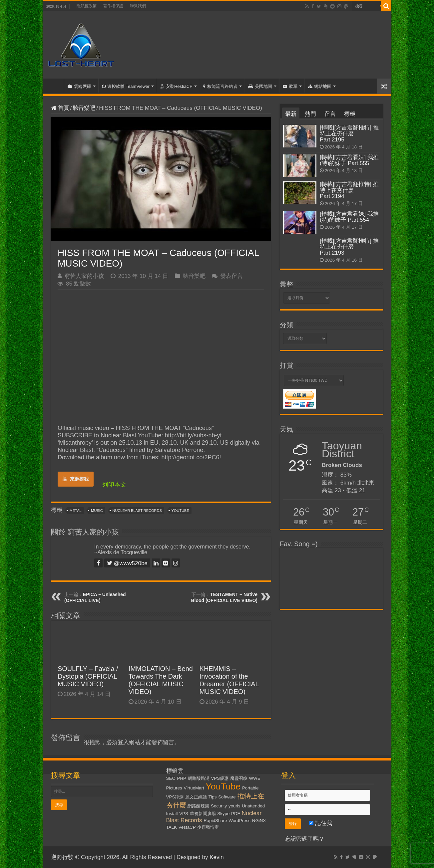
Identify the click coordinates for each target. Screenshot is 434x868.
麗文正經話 (196, 797)
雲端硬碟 (79, 86)
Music (97, 511)
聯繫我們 (138, 6)
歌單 (290, 86)
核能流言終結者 (220, 86)
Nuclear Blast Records (137, 511)
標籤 (350, 114)
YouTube (180, 511)
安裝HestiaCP (176, 86)
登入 (123, 742)
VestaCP (187, 827)
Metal (76, 511)
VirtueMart (194, 788)
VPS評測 (175, 797)
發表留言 (231, 276)
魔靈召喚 (239, 778)
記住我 (321, 823)
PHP (182, 778)
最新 (291, 114)
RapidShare (215, 821)
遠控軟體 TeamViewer (126, 86)
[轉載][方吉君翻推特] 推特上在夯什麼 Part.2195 (349, 134)
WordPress (239, 821)
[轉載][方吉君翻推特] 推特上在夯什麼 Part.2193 (349, 247)
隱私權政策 (87, 6)
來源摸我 (76, 479)
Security (219, 806)
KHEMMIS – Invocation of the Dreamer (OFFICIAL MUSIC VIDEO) (229, 680)
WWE (255, 778)
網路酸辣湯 (198, 806)
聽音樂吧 (84, 108)
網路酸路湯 (199, 778)
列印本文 (114, 485)
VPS (184, 814)
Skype (223, 814)
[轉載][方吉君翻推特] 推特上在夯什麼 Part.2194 (349, 190)
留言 (330, 114)
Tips (213, 797)
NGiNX (259, 821)
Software (227, 797)
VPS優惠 (220, 778)
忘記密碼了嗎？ (305, 839)
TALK (172, 827)
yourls (234, 806)
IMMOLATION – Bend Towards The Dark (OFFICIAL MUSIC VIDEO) (161, 680)
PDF (236, 814)
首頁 (55, 86)
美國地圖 (260, 86)
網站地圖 (320, 86)
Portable (250, 788)
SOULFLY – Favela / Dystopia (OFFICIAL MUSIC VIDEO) (88, 676)
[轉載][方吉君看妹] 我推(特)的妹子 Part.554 (349, 217)
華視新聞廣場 (203, 814)
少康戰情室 (208, 827)
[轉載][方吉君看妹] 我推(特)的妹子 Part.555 (349, 160)
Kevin (217, 857)
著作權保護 (113, 6)
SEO (171, 778)
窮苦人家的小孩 (84, 276)
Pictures (174, 788)
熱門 (310, 114)
